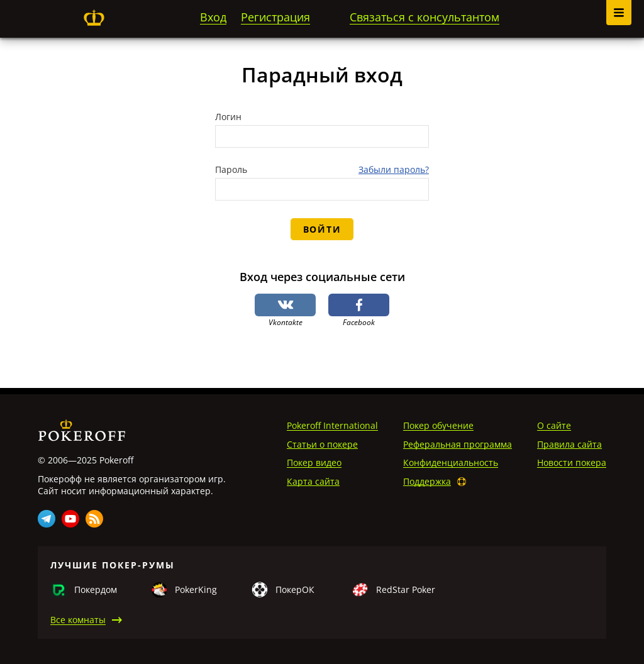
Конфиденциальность (451, 462)
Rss (94, 519)
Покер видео (314, 462)
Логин (228, 117)
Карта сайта (313, 481)
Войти (322, 229)
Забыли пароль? (394, 170)
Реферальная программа (458, 444)
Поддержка (427, 481)
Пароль (231, 170)
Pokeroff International (332, 425)
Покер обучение (438, 425)
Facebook (359, 310)
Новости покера (572, 462)
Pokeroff (94, 18)
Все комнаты (78, 620)
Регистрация (275, 17)
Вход (213, 17)
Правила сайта (569, 444)
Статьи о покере (322, 444)
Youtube (70, 519)
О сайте (554, 425)
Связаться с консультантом (425, 17)
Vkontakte (285, 310)
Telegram (47, 519)
